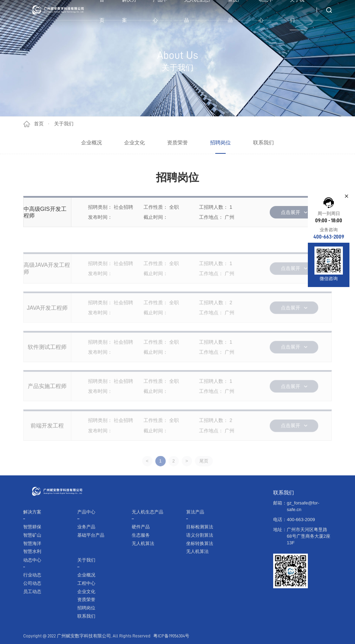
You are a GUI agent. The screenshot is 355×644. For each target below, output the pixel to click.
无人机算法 (143, 543)
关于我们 (64, 124)
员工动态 (32, 592)
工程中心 (86, 583)
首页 (39, 124)
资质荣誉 (177, 142)
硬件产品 (141, 527)
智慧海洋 (32, 543)
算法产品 (195, 512)
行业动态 (32, 575)
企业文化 (135, 142)
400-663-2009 (329, 237)
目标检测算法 (200, 527)
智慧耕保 (32, 527)
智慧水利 (32, 551)
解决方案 (32, 512)
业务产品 (86, 527)
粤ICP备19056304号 (171, 636)
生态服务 (141, 535)
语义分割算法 (200, 535)
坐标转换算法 (200, 543)
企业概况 (92, 142)
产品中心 (86, 512)
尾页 (204, 477)
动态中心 (32, 560)
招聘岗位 (220, 142)
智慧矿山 (32, 535)
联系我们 (263, 142)
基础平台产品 (91, 535)
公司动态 (32, 583)
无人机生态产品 (148, 512)
